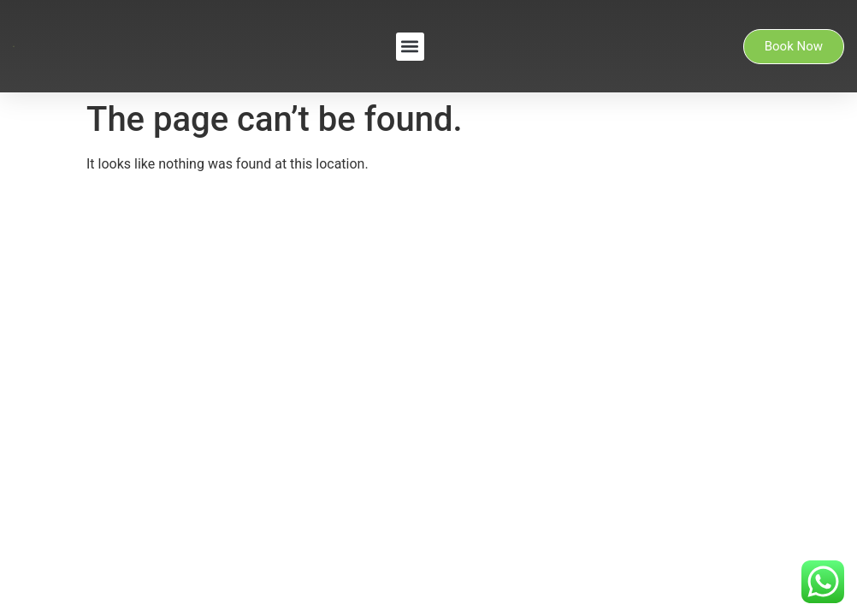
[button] (410, 47)
